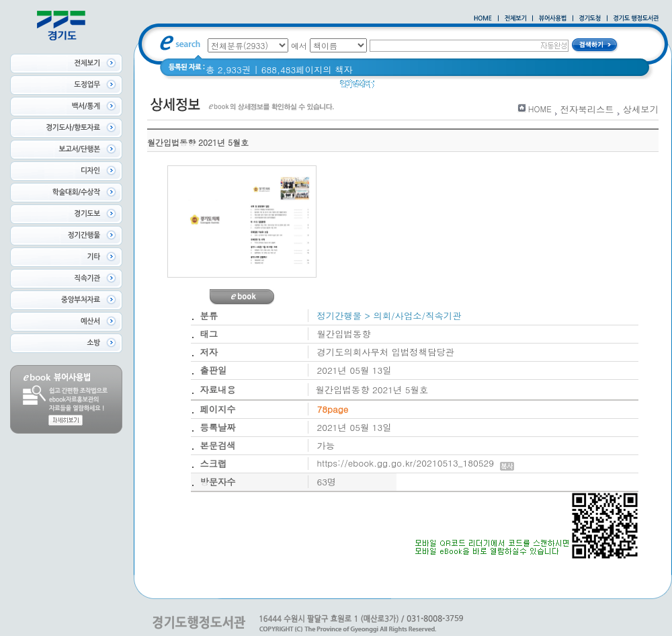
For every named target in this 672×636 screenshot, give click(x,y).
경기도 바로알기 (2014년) (509, 87)
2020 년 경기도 (414, 87)
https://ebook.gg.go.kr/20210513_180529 (416, 463)
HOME (540, 109)
